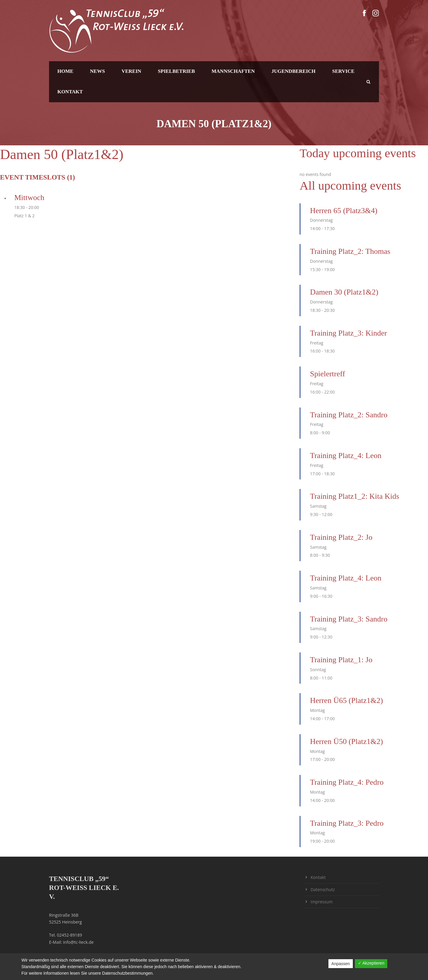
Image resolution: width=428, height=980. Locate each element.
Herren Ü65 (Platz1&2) (346, 700)
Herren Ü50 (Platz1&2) (346, 741)
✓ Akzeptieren (371, 963)
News (97, 71)
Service (343, 71)
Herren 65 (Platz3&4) (344, 211)
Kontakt (70, 92)
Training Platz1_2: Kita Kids (355, 496)
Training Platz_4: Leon (346, 456)
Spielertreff (328, 374)
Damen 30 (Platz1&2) (344, 292)
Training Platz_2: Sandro (349, 415)
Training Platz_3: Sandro (349, 619)
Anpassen (341, 964)
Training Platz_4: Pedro (347, 782)
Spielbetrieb (176, 71)
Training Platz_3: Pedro (347, 823)
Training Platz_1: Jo (341, 660)
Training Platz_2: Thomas (350, 251)
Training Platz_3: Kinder (348, 333)
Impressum (322, 902)
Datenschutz (323, 889)
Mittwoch (29, 198)
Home (65, 71)
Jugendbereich (293, 71)
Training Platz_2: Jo (341, 537)
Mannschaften (233, 71)
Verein (131, 71)
